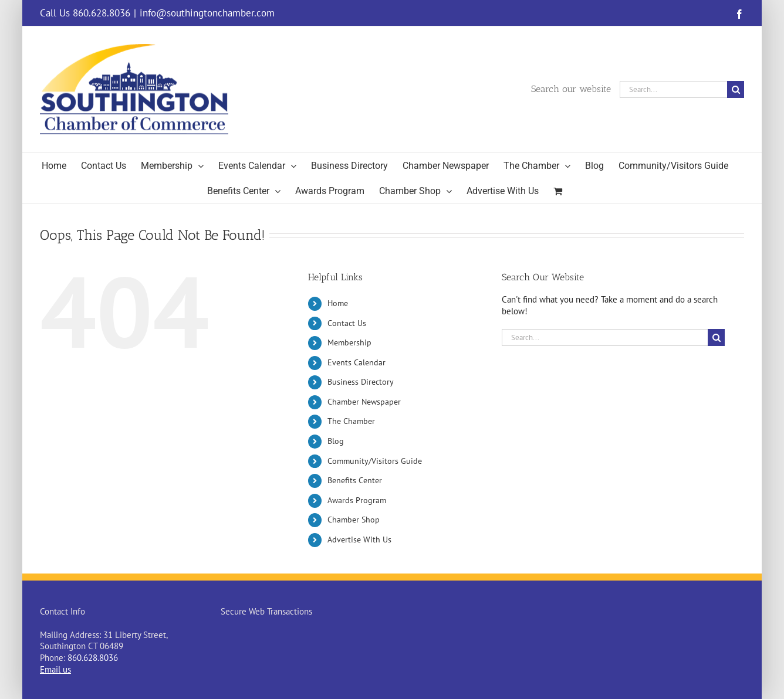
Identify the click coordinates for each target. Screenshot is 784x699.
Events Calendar (356, 362)
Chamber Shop (354, 520)
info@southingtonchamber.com (207, 13)
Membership (349, 342)
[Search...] (673, 89)
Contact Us (347, 323)
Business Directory (361, 382)
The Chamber (351, 421)
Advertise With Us (359, 539)
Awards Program (357, 500)
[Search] (736, 89)
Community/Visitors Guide (375, 461)
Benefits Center (355, 480)
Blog (336, 441)
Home (338, 303)
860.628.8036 (93, 658)
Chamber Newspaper (364, 402)
